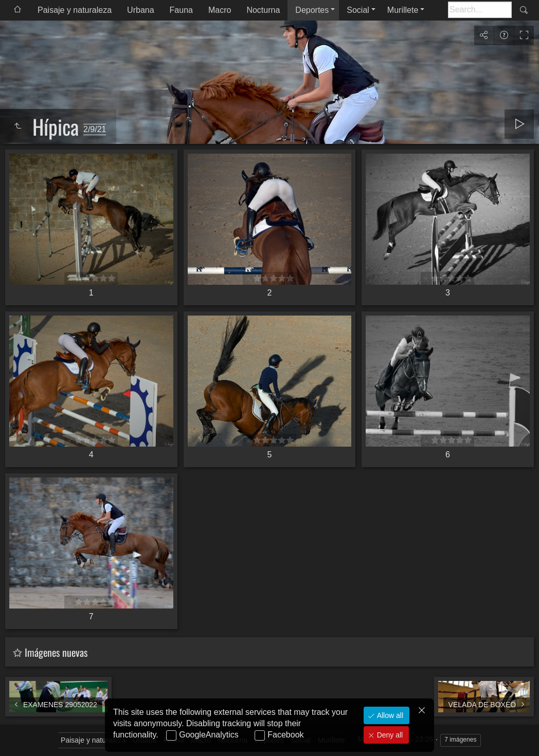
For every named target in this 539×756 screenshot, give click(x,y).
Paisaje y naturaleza (75, 10)
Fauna (181, 10)
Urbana (140, 10)
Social (358, 10)
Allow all (389, 715)
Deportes (312, 10)
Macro (220, 10)
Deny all (389, 735)
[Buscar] (480, 10)
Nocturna (263, 10)
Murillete (403, 10)
